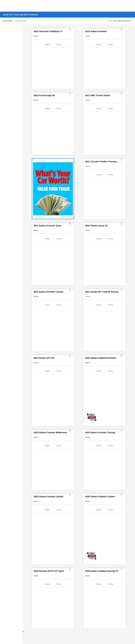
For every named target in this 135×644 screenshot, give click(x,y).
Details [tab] (47, 44)
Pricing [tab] (59, 44)
